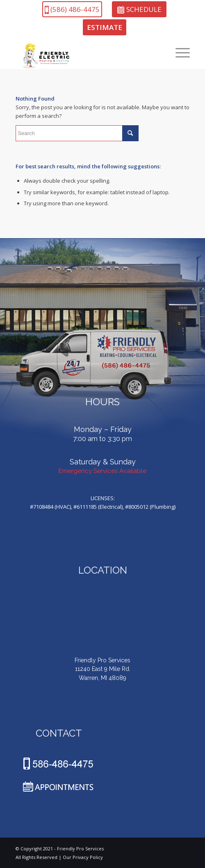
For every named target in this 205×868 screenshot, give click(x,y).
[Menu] (179, 53)
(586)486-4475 (72, 9)
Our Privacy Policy (83, 857)
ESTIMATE (105, 27)
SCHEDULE (139, 9)
